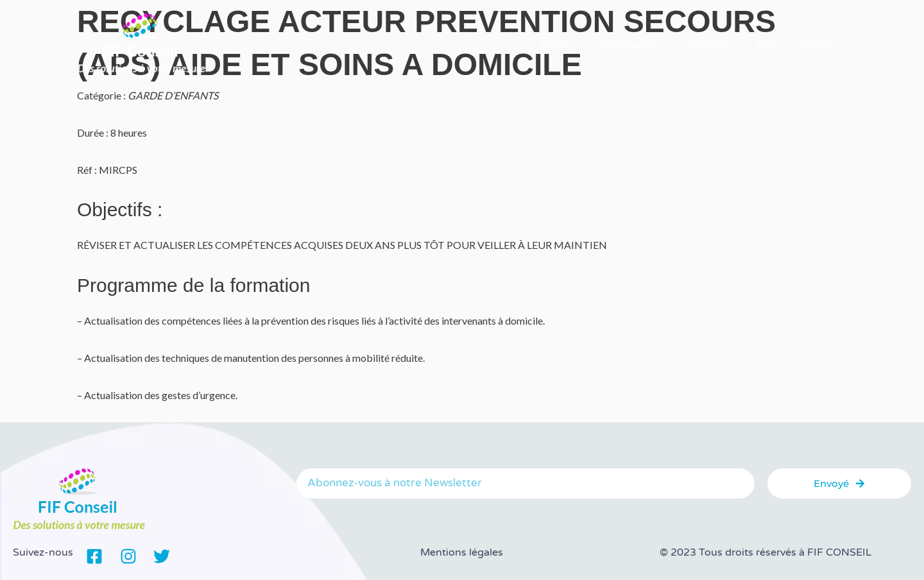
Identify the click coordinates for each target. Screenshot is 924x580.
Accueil (577, 44)
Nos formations (645, 44)
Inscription (721, 44)
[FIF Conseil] (141, 43)
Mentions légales (462, 552)
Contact (820, 44)
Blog (773, 44)
